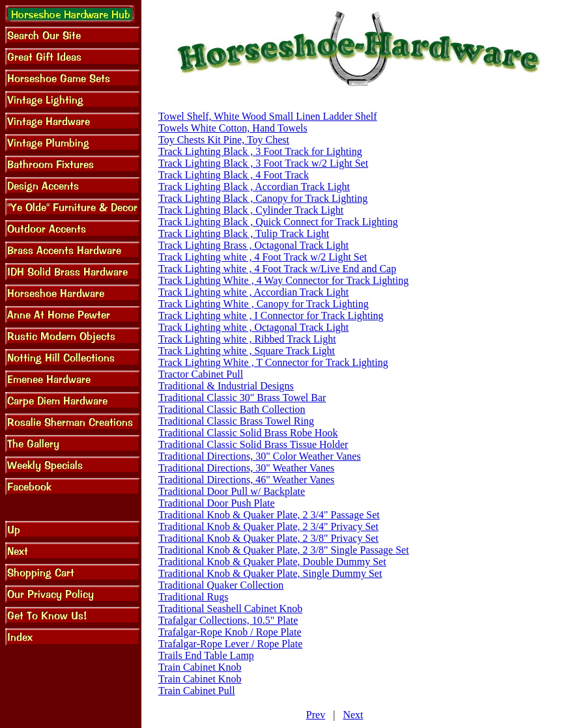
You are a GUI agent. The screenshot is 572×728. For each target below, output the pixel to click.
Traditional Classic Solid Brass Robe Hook (248, 433)
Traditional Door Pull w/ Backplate (232, 491)
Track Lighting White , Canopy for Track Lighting (264, 304)
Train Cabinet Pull (197, 691)
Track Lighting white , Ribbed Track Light (247, 339)
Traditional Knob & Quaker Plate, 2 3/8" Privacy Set (268, 538)
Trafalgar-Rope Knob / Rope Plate (230, 632)
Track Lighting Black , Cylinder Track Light (251, 210)
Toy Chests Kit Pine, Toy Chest (224, 140)
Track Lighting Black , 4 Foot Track (234, 175)
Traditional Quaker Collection (221, 585)
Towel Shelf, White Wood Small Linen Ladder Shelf (268, 116)
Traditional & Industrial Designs (226, 386)
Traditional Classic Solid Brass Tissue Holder (253, 444)
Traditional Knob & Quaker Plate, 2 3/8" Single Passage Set (284, 550)
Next (353, 715)
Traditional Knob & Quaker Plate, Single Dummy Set (270, 573)
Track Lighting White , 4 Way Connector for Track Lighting (283, 280)
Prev (316, 715)
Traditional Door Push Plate (217, 503)
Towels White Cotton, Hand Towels (233, 128)
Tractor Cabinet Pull (201, 374)
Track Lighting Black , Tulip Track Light (244, 233)
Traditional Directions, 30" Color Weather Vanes (260, 456)
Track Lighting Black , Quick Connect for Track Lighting (278, 222)
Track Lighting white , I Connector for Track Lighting (271, 315)
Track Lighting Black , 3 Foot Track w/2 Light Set (263, 163)
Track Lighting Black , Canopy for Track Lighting (263, 198)
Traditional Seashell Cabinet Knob (230, 609)
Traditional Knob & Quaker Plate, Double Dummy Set (272, 562)
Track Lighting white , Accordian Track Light (253, 292)
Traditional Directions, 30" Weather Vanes (246, 468)
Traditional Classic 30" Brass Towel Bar (242, 398)
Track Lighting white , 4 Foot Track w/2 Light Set (263, 257)
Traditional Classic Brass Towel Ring (236, 421)
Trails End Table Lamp (206, 655)
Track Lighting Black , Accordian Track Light (254, 187)
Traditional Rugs (193, 597)
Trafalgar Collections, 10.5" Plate (228, 620)
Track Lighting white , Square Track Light (247, 351)
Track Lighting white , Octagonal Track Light (253, 327)
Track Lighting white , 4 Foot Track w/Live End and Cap (277, 269)
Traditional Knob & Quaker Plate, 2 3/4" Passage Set (269, 515)
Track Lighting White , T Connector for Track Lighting (273, 362)
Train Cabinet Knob (200, 667)
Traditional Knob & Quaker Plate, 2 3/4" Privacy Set (268, 526)
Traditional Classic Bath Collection (232, 409)
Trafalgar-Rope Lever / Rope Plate (230, 644)
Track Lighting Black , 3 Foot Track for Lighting (260, 151)
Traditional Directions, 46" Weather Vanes (246, 480)
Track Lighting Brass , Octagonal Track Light (253, 245)
